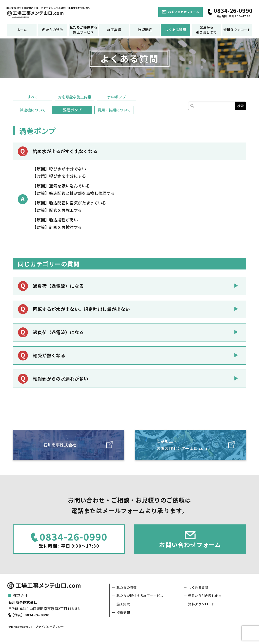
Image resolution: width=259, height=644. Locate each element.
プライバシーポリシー (50, 626)
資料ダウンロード (237, 30)
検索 (240, 106)
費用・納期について (114, 110)
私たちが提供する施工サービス (83, 29)
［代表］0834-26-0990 (30, 615)
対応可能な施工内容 (75, 97)
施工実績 (114, 30)
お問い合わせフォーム (184, 12)
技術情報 (145, 30)
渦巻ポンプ (72, 110)
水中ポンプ (117, 97)
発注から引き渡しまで (206, 29)
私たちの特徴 (53, 30)
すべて (33, 97)
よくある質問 (176, 30)
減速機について (33, 110)
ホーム (22, 30)
